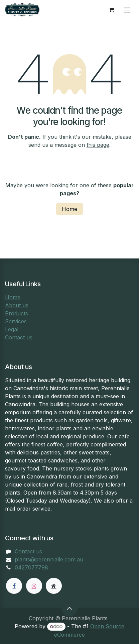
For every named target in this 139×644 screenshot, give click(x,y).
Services (16, 321)
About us (17, 305)
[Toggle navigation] (127, 10)
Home (69, 209)
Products (17, 313)
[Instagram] (34, 586)
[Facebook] (14, 586)
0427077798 (31, 567)
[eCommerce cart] (111, 10)
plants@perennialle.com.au (49, 559)
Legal (12, 329)
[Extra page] (54, 586)
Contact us (19, 337)
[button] (69, 608)
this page (98, 145)
